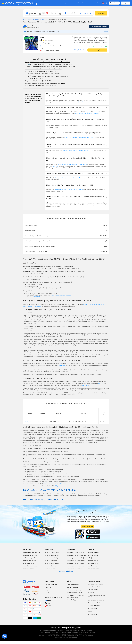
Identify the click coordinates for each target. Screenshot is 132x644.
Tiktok (49, 603)
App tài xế (91, 592)
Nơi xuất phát (32, 12)
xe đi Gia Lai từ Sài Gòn (37, 19)
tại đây (56, 486)
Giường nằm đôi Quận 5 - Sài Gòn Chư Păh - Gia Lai (69, 178)
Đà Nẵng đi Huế (93, 566)
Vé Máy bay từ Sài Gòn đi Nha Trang (76, 555)
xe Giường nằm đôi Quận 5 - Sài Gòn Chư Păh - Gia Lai (79, 137)
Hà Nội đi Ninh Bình (94, 553)
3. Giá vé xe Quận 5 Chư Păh (36, 78)
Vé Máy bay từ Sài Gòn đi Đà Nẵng (76, 561)
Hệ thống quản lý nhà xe (96, 584)
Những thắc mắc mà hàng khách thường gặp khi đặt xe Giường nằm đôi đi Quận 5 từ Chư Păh (50, 67)
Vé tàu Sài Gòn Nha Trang (52, 553)
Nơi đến (51, 12)
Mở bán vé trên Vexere (81, 3)
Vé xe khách (26, 19)
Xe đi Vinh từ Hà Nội (29, 569)
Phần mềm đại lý (93, 608)
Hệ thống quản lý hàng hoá (96, 600)
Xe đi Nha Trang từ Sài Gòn (30, 558)
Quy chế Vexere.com (72, 587)
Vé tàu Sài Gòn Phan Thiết (52, 555)
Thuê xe (91, 549)
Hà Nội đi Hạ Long (93, 555)
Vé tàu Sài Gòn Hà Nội (51, 561)
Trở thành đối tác (95, 3)
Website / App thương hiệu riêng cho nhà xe (98, 596)
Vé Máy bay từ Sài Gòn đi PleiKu (75, 566)
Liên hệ (47, 593)
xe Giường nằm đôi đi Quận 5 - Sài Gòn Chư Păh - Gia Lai (78, 151)
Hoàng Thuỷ (28, 421)
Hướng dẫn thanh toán (73, 585)
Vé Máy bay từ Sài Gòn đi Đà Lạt (75, 563)
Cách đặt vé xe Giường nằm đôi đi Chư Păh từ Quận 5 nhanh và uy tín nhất (45, 83)
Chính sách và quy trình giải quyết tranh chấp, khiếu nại (76, 596)
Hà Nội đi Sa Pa (93, 558)
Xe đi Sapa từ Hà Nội (29, 563)
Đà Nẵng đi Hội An (93, 563)
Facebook (50, 600)
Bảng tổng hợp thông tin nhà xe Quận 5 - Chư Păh (38, 81)
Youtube (49, 606)
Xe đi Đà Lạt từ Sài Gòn (30, 561)
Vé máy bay (71, 549)
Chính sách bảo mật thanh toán (75, 593)
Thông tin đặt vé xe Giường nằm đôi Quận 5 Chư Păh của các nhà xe (43, 69)
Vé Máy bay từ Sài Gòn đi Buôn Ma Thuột (76, 570)
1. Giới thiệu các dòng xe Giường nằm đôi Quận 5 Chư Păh (44, 74)
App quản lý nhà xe (93, 590)
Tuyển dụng (48, 587)
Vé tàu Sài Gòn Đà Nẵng (51, 558)
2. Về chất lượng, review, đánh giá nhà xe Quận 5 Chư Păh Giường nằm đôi (48, 76)
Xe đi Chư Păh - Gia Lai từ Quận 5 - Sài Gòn (87, 114)
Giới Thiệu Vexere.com (51, 585)
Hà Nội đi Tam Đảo (93, 561)
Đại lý (90, 612)
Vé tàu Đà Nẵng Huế (50, 566)
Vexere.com (56, 166)
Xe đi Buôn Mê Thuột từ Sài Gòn (32, 553)
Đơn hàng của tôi (69, 3)
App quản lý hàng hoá (94, 606)
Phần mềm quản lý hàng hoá (96, 603)
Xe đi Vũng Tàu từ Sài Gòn (30, 555)
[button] (77, 95)
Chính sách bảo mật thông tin (74, 590)
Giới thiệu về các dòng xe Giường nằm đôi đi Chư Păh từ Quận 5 (42, 71)
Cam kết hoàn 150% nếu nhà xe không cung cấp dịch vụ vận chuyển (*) (26, 3)
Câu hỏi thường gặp (72, 600)
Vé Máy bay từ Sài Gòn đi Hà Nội (75, 558)
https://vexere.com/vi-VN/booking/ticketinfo (55, 483)
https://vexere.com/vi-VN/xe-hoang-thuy (61, 295)
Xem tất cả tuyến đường (66, 571)
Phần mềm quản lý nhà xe (95, 587)
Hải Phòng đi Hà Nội (94, 569)
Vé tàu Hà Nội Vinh (50, 569)
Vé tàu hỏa (49, 549)
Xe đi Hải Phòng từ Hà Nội (30, 566)
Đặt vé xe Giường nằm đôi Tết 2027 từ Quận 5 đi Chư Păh (40, 86)
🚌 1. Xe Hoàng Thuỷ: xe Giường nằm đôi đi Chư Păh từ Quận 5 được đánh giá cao (50, 64)
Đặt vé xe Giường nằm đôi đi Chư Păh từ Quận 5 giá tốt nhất (46, 59)
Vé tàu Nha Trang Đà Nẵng (52, 563)
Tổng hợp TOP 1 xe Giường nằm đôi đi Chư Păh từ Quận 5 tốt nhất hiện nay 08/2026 (47, 62)
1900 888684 (37, 297)
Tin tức (47, 590)
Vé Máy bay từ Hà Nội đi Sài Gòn (75, 553)
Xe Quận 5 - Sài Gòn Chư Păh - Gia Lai (85, 102)
